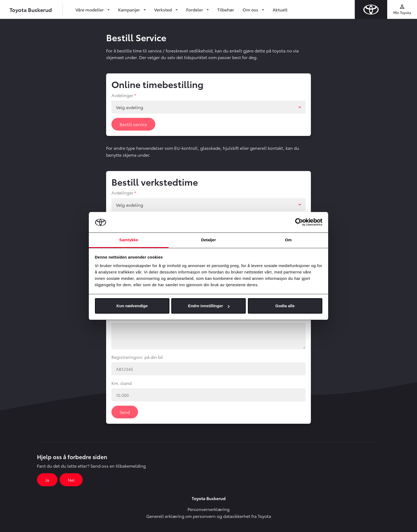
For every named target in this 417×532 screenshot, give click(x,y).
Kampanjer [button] (130, 9)
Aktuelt (280, 9)
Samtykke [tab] (129, 240)
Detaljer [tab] (208, 240)
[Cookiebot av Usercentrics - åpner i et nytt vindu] (299, 222)
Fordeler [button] (195, 9)
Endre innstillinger (209, 306)
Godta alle (285, 306)
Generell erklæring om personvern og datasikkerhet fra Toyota (209, 516)
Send (125, 412)
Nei (71, 480)
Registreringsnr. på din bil (137, 357)
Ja (47, 480)
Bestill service (133, 124)
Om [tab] (288, 240)
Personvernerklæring (208, 509)
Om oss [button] (251, 9)
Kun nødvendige (132, 306)
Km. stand (122, 383)
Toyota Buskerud (31, 10)
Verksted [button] (164, 9)
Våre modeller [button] (90, 9)
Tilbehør (226, 9)
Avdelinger (122, 95)
